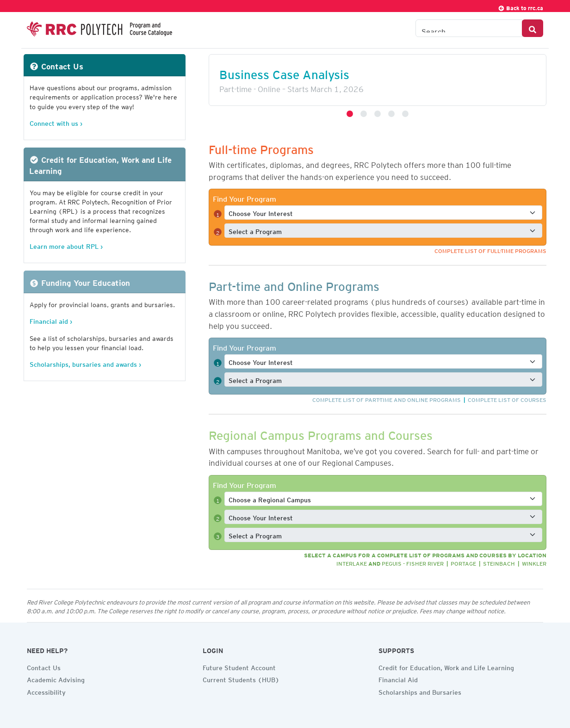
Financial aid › (51, 320)
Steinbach (499, 562)
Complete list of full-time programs (490, 250)
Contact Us (44, 666)
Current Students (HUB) (241, 679)
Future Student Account (239, 666)
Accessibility (46, 691)
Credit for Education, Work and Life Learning (446, 666)
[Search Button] (533, 28)
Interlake (352, 562)
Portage (463, 562)
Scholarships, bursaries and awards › (85, 363)
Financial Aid (398, 679)
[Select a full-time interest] (383, 213)
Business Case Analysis (284, 72)
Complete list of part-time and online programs (387, 398)
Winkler (534, 562)
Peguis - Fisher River (413, 562)
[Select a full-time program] (383, 231)
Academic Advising (56, 679)
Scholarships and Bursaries (420, 691)
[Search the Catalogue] (469, 28)
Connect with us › (56, 122)
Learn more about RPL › (66, 245)
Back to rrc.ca (520, 7)
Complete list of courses (507, 398)
